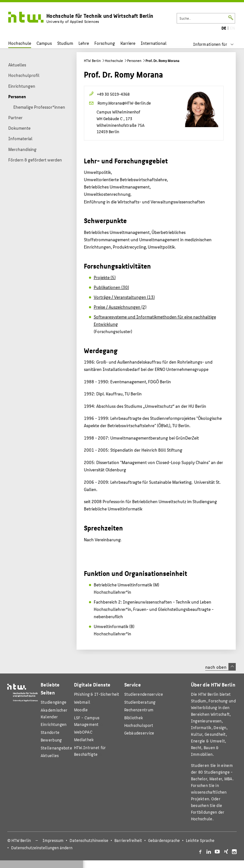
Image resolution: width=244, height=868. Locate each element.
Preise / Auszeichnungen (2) (120, 307)
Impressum (53, 840)
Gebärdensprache (164, 840)
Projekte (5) (105, 277)
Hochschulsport (139, 725)
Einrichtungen (54, 724)
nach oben (220, 667)
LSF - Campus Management (87, 721)
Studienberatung (140, 702)
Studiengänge (54, 702)
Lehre (84, 43)
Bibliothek (134, 718)
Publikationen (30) (111, 287)
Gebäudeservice (139, 733)
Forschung (105, 43)
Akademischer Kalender (54, 713)
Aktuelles (50, 755)
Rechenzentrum (139, 710)
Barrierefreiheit (128, 840)
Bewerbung (51, 740)
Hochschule (20, 43)
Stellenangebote (56, 748)
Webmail (82, 702)
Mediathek (84, 739)
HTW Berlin (92, 61)
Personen (134, 61)
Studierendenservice (144, 694)
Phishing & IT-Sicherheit (97, 694)
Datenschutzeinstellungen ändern (42, 848)
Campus (44, 43)
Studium (65, 43)
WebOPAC (83, 732)
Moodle (81, 710)
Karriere (128, 43)
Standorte (50, 732)
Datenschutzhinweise (89, 840)
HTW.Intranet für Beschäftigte (90, 751)
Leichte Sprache (200, 840)
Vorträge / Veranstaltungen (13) (124, 297)
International (154, 43)
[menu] (217, 44)
